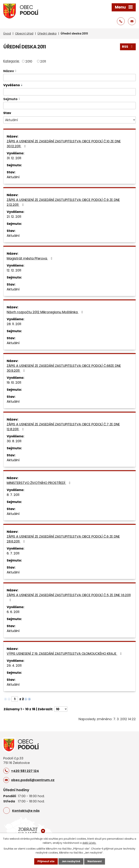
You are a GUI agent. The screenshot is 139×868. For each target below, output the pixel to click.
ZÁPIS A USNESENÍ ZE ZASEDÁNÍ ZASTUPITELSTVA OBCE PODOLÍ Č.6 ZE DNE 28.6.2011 (63, 539)
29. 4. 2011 (14, 666)
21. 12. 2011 (14, 217)
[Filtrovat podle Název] (69, 78)
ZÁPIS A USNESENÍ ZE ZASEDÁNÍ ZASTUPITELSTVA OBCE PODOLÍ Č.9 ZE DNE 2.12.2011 (63, 202)
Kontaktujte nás (26, 810)
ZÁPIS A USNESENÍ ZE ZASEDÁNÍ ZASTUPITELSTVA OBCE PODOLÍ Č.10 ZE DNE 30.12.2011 (64, 144)
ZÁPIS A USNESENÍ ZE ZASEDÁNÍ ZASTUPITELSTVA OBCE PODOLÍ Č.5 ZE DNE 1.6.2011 (69, 597)
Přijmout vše (46, 861)
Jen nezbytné (71, 861)
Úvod (7, 34)
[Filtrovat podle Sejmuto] (69, 106)
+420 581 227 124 (25, 771)
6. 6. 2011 (13, 612)
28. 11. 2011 (14, 324)
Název (9, 71)
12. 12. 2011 (14, 270)
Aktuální (13, 177)
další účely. (89, 843)
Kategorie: (11, 61)
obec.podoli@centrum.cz (33, 780)
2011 (43, 61)
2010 (29, 61)
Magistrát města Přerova (30, 258)
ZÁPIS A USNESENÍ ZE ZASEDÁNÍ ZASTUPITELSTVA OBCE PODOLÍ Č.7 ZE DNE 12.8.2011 (63, 427)
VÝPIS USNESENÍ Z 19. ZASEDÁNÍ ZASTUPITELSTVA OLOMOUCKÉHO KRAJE (65, 654)
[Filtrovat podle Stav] (69, 120)
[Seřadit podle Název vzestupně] (16, 70)
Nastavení (95, 861)
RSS (128, 47)
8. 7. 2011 (13, 495)
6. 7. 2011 (13, 553)
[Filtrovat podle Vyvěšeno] (69, 92)
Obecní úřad (24, 34)
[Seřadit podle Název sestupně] (16, 72)
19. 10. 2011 (14, 382)
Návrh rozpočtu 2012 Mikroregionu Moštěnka (46, 312)
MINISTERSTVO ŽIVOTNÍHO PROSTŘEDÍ (39, 483)
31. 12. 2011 (14, 158)
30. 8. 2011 (14, 441)
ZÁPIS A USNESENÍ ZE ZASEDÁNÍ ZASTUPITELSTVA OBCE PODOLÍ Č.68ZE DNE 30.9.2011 (64, 368)
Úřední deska (47, 34)
